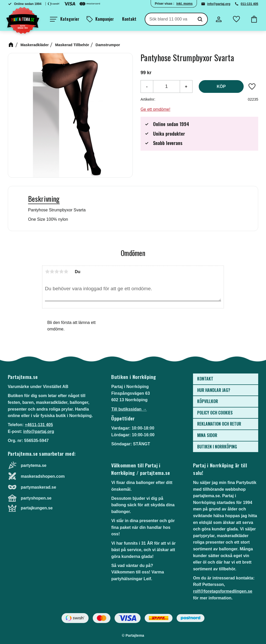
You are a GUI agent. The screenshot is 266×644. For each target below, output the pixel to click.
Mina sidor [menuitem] (207, 435)
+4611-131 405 (39, 425)
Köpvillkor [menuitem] (208, 401)
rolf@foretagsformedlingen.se (223, 591)
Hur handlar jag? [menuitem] (214, 390)
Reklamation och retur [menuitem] (219, 424)
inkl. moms (185, 4)
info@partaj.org (219, 4)
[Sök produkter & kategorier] (169, 19)
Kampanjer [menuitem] (105, 19)
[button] (65, 19)
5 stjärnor (66, 272)
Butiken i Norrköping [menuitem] (217, 447)
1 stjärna (47, 272)
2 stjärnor (52, 272)
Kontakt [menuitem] (129, 19)
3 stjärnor (57, 272)
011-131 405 (250, 4)
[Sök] (200, 19)
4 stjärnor (61, 272)
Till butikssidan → (129, 409)
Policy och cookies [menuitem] (215, 413)
